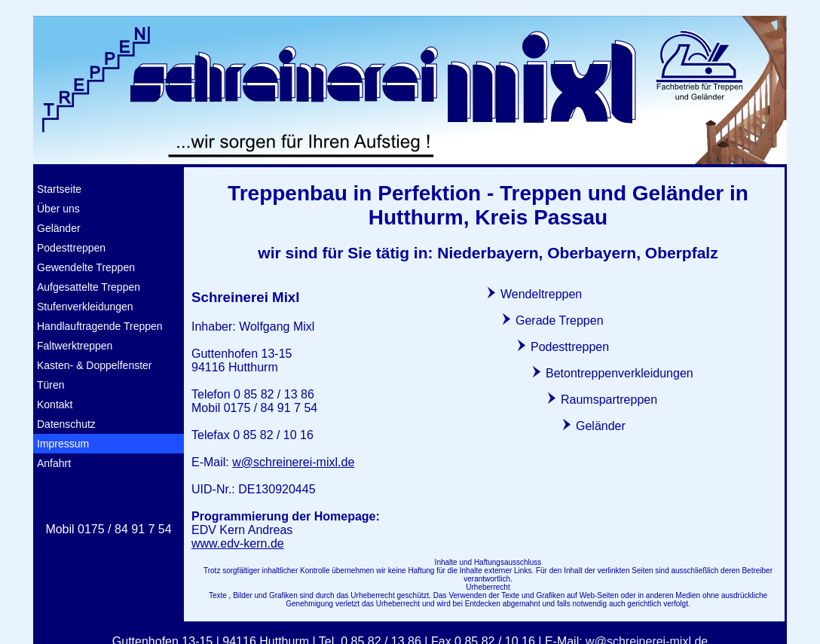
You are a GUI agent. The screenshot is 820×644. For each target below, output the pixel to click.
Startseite (59, 189)
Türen (51, 385)
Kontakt (55, 404)
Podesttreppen (71, 248)
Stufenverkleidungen (85, 307)
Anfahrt (54, 463)
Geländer (59, 228)
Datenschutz (66, 424)
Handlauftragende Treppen (100, 326)
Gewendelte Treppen (86, 267)
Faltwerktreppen (75, 346)
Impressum (63, 444)
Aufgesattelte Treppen (89, 287)
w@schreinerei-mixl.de (293, 462)
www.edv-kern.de (238, 543)
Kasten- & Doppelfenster (95, 365)
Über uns (58, 209)
